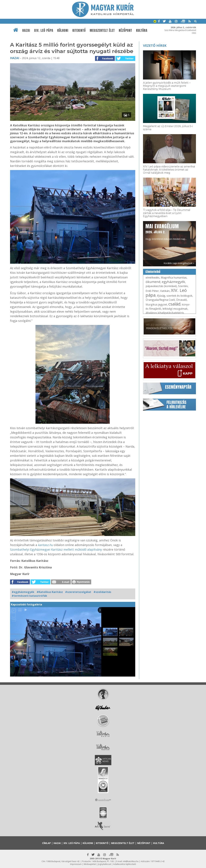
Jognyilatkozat (104, 864)
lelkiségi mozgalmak (175, 309)
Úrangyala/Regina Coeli (160, 300)
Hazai (26, 30)
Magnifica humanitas (174, 278)
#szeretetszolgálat (78, 592)
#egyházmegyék (23, 592)
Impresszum (76, 864)
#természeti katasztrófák (29, 596)
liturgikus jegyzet (156, 305)
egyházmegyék (173, 282)
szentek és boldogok (179, 296)
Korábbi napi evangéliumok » (179, 263)
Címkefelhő (153, 272)
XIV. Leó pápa (44, 30)
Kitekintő (79, 30)
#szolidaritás (102, 592)
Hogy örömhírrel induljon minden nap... (166, 232)
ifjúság (161, 296)
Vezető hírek (155, 46)
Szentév (183, 286)
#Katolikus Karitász (50, 592)
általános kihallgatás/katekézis (165, 313)
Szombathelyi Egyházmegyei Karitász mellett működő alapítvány (56, 549)
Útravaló (182, 300)
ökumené (153, 282)
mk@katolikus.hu (131, 861)
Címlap (46, 843)
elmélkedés (153, 278)
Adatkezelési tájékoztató (125, 864)
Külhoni (63, 30)
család (174, 304)
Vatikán (165, 291)
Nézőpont (125, 30)
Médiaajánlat (90, 864)
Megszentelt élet (102, 30)
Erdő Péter (152, 291)
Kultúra (142, 30)
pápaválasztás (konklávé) (161, 286)
